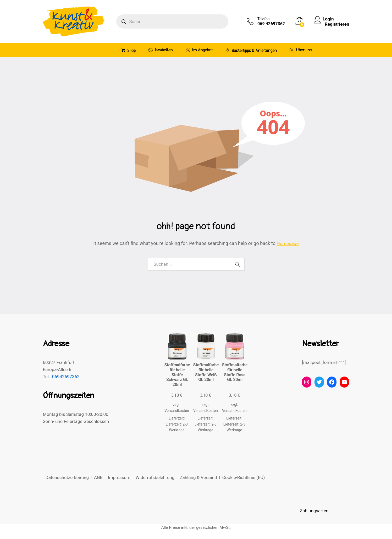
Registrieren (337, 24)
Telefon (264, 19)
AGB (98, 477)
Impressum (119, 477)
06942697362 (66, 377)
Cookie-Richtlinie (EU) (244, 477)
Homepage (288, 243)
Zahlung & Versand (198, 477)
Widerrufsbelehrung (155, 477)
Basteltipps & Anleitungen (251, 50)
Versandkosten (177, 411)
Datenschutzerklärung (67, 477)
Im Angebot (199, 50)
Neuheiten (161, 50)
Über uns (301, 50)
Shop (129, 50)
